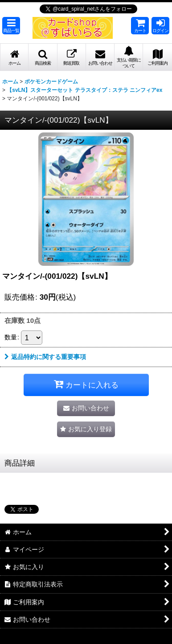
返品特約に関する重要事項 (45, 357)
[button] (11, 26)
